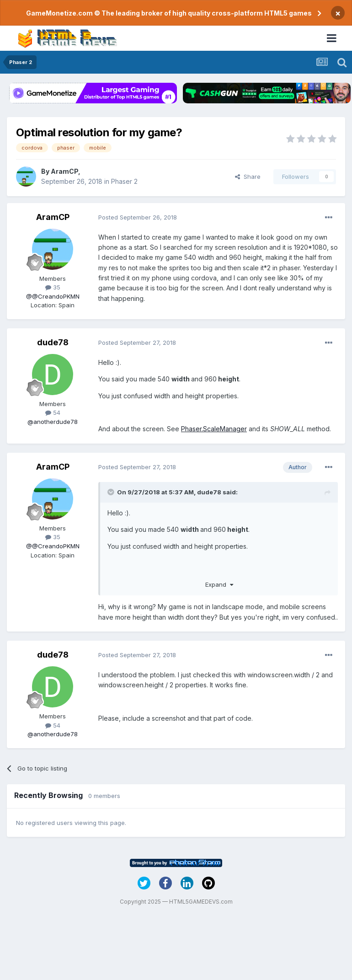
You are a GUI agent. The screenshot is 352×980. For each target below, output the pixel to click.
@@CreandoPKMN (53, 296)
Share (248, 177)
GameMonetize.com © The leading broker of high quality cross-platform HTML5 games (169, 13)
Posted (138, 217)
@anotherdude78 (53, 422)
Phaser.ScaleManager (214, 429)
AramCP (64, 171)
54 (53, 412)
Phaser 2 (124, 181)
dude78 (53, 342)
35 (53, 287)
